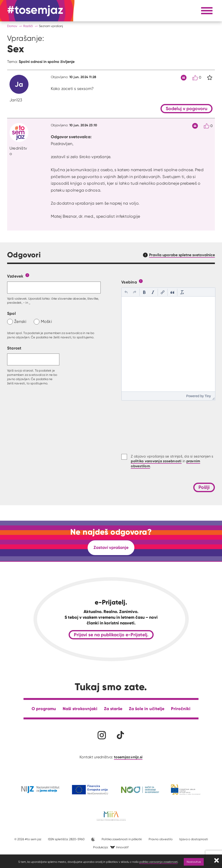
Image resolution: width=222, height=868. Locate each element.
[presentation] (126, 292)
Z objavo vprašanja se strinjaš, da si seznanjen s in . (172, 461)
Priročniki (181, 709)
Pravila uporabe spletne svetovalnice (182, 255)
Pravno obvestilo (161, 839)
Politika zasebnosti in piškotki (122, 839)
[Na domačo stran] (35, 11)
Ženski (20, 321)
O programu (44, 709)
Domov (12, 26)
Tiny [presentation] (208, 396)
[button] (126, 292)
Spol (11, 313)
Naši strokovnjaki (80, 709)
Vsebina (129, 282)
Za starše (113, 709)
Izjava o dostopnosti (194, 839)
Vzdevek (15, 276)
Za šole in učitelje (147, 709)
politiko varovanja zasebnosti (158, 862)
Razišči (28, 26)
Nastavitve (194, 862)
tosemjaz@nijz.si (128, 757)
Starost (14, 348)
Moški (46, 321)
